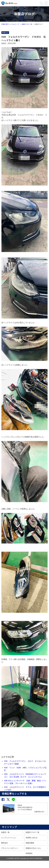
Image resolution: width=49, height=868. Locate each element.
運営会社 (4, 843)
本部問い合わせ (32, 838)
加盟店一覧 (5, 832)
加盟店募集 (30, 843)
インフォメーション (9, 838)
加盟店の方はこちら (33, 848)
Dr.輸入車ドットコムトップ (10, 24)
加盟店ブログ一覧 (27, 24)
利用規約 (29, 853)
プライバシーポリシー (10, 848)
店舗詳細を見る (39, 812)
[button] (3, 799)
